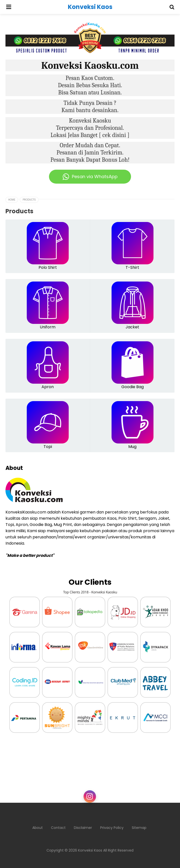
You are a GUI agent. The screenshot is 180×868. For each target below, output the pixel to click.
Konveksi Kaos (90, 850)
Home (12, 200)
